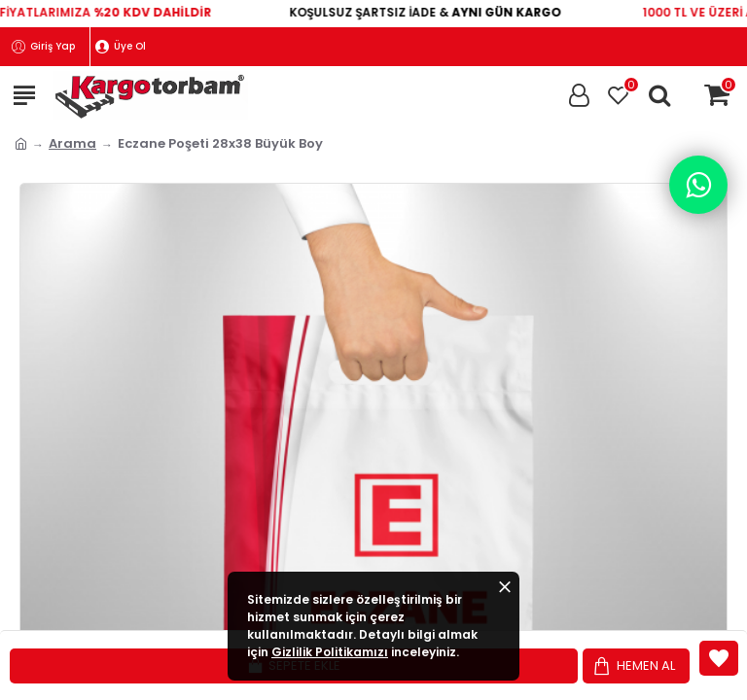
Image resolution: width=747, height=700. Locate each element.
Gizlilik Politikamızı (330, 652)
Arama (72, 143)
